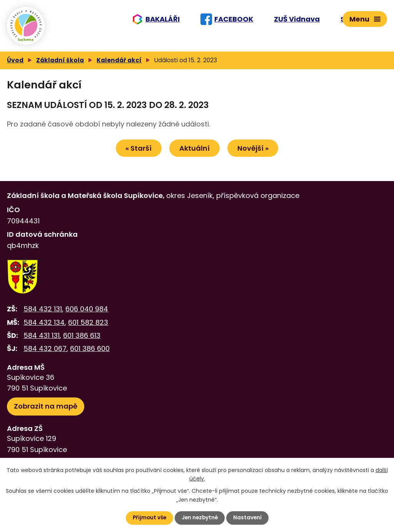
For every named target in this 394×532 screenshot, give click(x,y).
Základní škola (60, 64)
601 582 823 (88, 327)
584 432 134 (44, 327)
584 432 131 (43, 313)
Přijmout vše (148, 518)
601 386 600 (90, 353)
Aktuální (194, 152)
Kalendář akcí (119, 64)
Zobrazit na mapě (46, 410)
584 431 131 (42, 340)
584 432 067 (45, 353)
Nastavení (249, 518)
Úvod (15, 64)
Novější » (255, 152)
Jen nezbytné (200, 518)
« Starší (137, 152)
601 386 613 (82, 340)
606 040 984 (87, 313)
